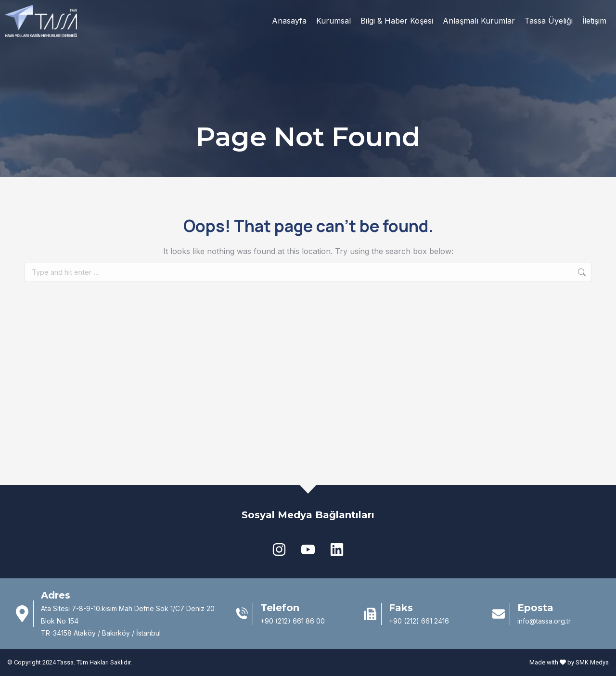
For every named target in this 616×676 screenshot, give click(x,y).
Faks (401, 608)
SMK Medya (592, 662)
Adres (56, 595)
